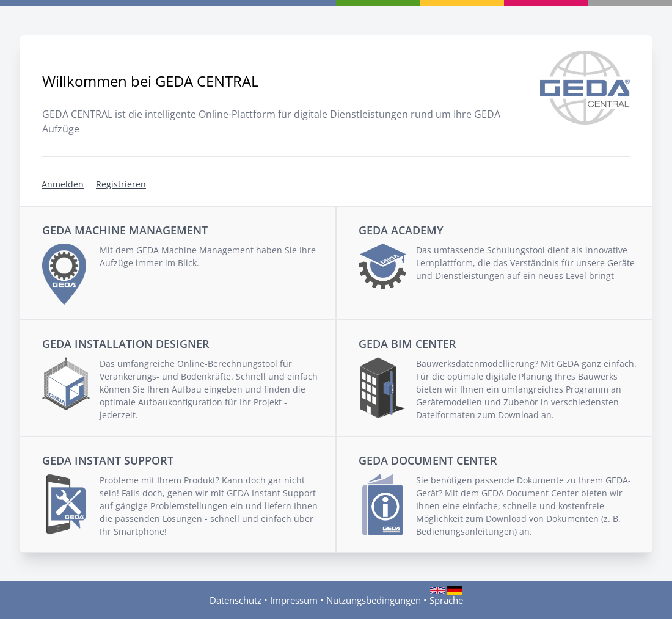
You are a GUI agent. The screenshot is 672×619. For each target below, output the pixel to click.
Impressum (294, 600)
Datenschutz (236, 600)
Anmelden (63, 184)
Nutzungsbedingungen (374, 600)
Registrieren (121, 184)
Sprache (446, 600)
